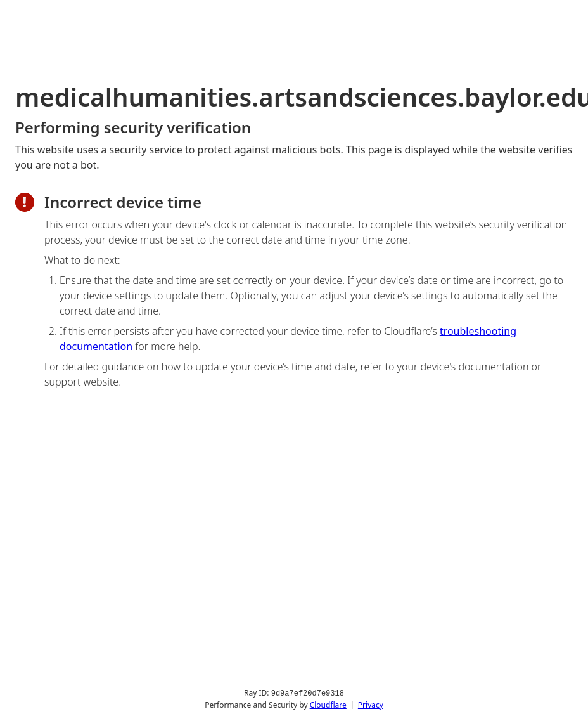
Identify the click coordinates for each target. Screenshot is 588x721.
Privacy (371, 705)
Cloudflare (328, 705)
